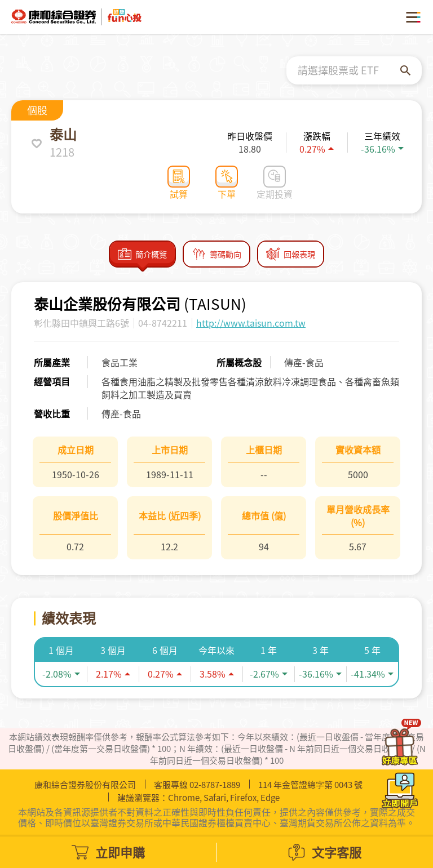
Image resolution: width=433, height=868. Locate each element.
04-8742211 (163, 326)
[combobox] (349, 70)
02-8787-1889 (215, 785)
